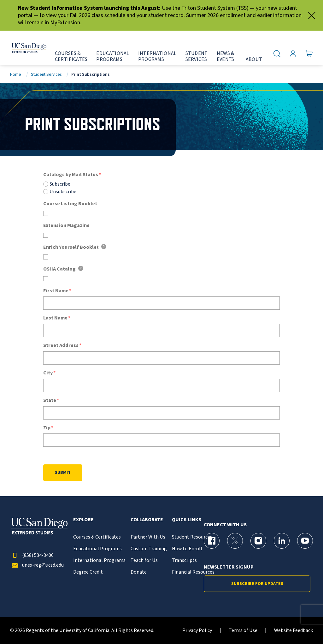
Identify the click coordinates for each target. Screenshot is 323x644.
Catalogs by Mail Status (71, 175)
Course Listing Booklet (70, 204)
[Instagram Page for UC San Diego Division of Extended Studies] (258, 541)
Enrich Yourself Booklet (71, 247)
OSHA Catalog (59, 269)
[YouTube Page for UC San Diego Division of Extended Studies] (305, 541)
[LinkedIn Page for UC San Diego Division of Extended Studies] (282, 541)
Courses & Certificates (97, 537)
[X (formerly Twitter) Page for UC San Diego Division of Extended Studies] (235, 541)
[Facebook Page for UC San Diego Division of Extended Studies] (212, 541)
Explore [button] (83, 520)
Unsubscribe (63, 192)
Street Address (61, 346)
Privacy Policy (197, 631)
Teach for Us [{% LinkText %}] (144, 561)
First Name (56, 291)
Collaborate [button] (147, 520)
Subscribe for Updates (257, 584)
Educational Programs (97, 549)
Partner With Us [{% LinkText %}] (148, 537)
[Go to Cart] (309, 54)
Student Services (46, 74)
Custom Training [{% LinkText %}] (149, 549)
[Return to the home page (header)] (23, 48)
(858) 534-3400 (32, 555)
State (50, 400)
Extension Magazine (66, 226)
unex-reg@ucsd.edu (37, 565)
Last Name (55, 318)
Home (16, 74)
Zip (47, 428)
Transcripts (184, 561)
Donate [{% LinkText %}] (139, 572)
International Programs (99, 561)
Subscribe (60, 184)
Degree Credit (88, 572)
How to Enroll (187, 549)
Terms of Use (243, 631)
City (48, 373)
